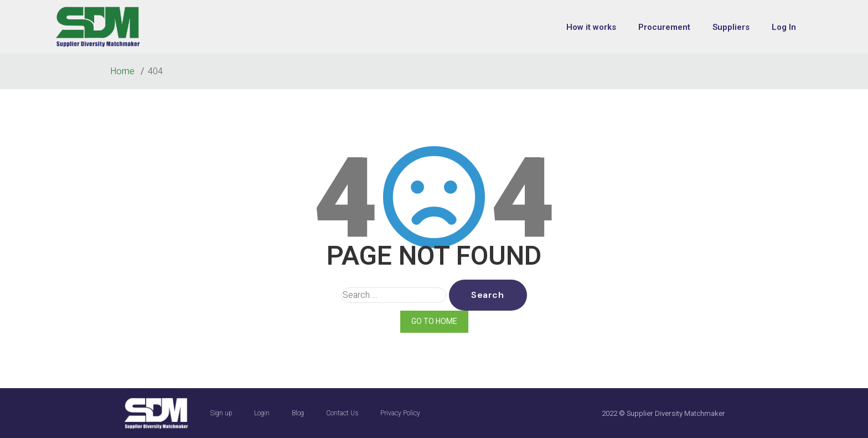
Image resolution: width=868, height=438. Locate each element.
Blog (298, 413)
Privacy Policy (400, 413)
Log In (784, 27)
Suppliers (731, 27)
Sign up (221, 413)
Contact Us (342, 413)
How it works (591, 27)
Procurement (664, 27)
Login (262, 413)
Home (123, 71)
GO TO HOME (434, 321)
